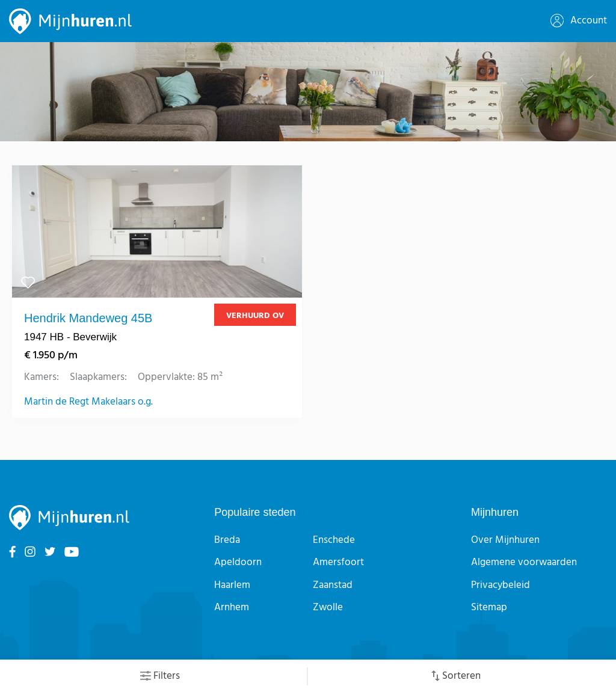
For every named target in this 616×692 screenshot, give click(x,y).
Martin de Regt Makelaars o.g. (88, 402)
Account (579, 21)
